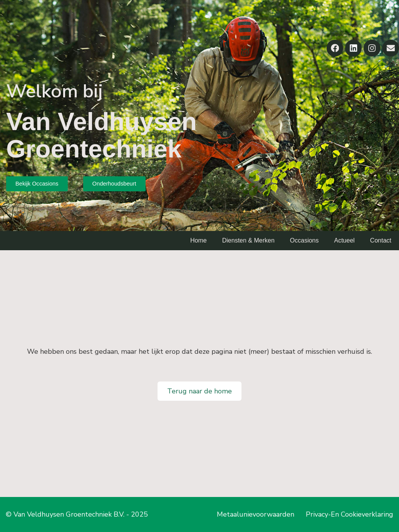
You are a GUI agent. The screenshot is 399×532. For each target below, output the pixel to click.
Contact (381, 240)
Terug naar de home (199, 391)
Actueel (344, 240)
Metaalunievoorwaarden (256, 514)
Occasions (304, 240)
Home (199, 240)
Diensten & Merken (248, 240)
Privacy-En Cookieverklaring (350, 514)
